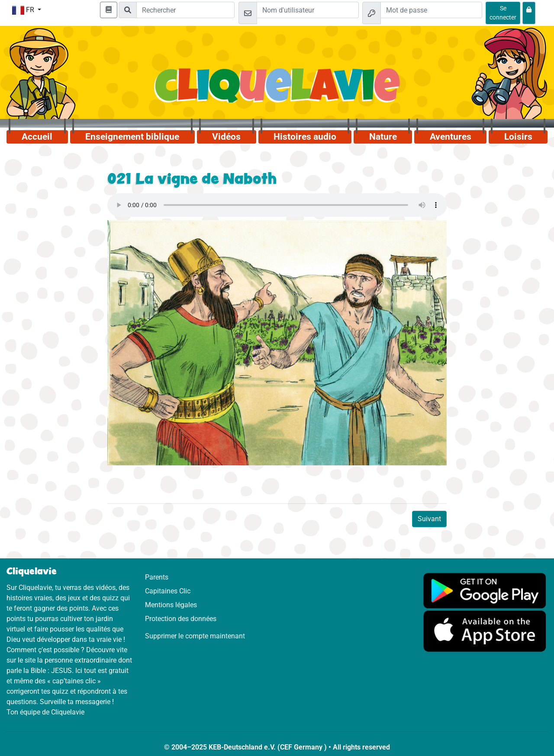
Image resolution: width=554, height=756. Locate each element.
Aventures (451, 137)
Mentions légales (171, 605)
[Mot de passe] (431, 10)
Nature (383, 137)
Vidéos (226, 137)
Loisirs (518, 137)
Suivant (429, 519)
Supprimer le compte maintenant (195, 636)
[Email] (308, 10)
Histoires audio (305, 137)
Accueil (37, 137)
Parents (157, 577)
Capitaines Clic (168, 591)
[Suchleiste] (185, 10)
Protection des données (181, 619)
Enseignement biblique (132, 137)
